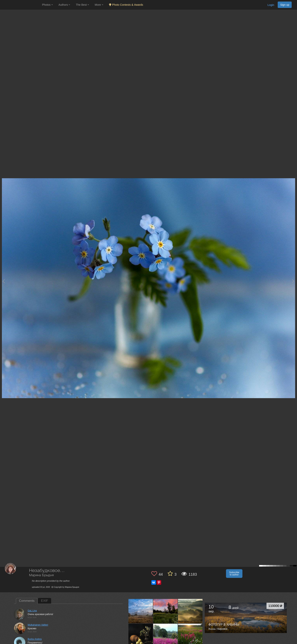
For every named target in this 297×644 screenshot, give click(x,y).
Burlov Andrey (35, 639)
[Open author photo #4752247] (166, 636)
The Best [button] (82, 5)
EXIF (45, 601)
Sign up (285, 5)
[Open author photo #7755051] (166, 611)
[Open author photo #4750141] (190, 636)
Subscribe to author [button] (234, 574)
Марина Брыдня (41, 575)
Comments (27, 601)
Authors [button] (64, 5)
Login (271, 5)
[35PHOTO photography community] (21, 5)
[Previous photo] (4, 281)
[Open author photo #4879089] (190, 611)
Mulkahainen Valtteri (38, 625)
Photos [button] (47, 5)
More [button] (99, 5)
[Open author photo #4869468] (141, 636)
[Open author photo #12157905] (141, 611)
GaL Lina (32, 611)
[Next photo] (293, 281)
